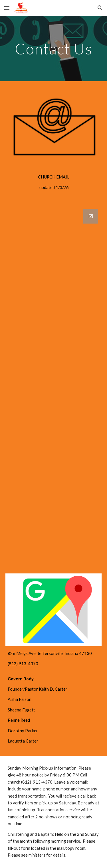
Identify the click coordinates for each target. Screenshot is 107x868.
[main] (54, 49)
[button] (7, 8)
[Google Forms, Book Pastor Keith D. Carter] (54, 375)
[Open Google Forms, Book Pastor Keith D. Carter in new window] (91, 216)
